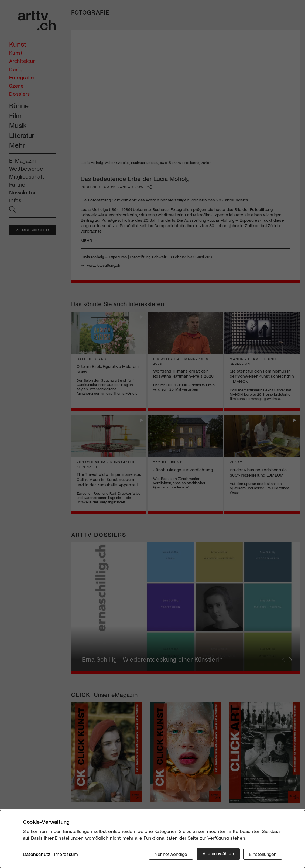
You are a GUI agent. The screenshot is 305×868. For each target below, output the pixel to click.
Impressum (66, 854)
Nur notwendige (169, 854)
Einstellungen (262, 854)
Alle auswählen (217, 854)
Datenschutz (37, 854)
